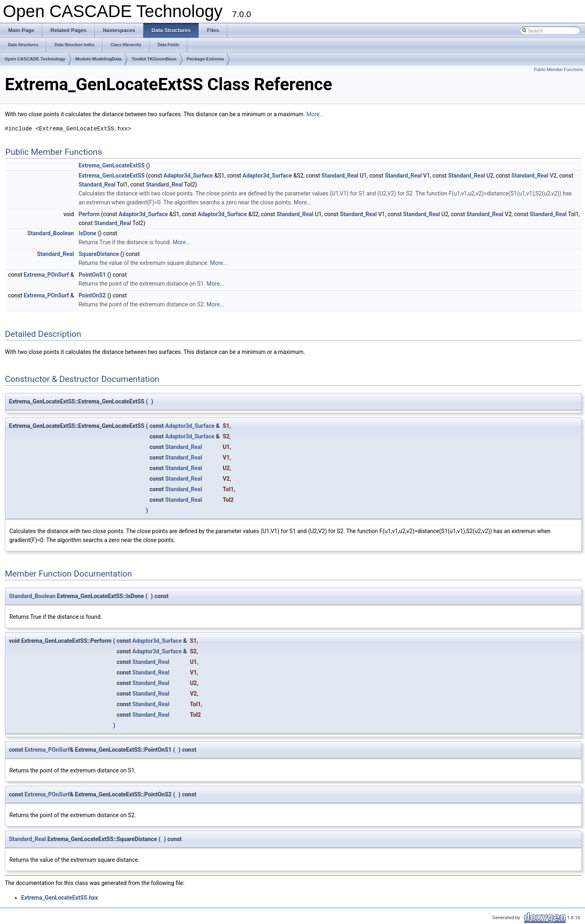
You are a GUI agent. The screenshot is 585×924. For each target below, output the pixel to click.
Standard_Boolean (51, 233)
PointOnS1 (92, 275)
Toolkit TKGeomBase (154, 59)
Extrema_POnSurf (46, 275)
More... (315, 114)
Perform (89, 214)
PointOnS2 (92, 295)
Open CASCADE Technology (35, 59)
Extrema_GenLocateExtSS (112, 165)
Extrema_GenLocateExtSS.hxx (60, 898)
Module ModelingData (99, 59)
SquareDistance (99, 254)
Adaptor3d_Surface (188, 176)
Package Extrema (205, 59)
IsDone (87, 233)
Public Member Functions (558, 70)
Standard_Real (340, 176)
